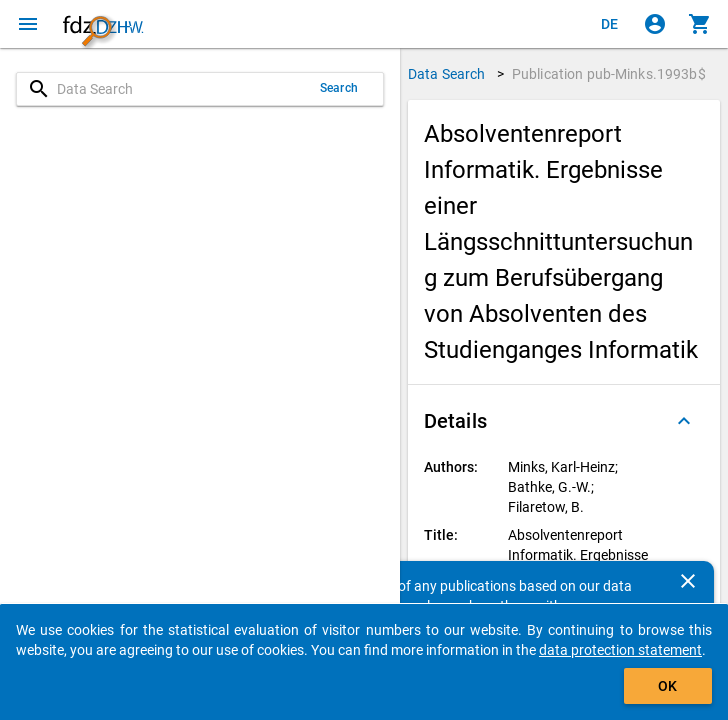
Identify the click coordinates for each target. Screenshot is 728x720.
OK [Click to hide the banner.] (667, 686)
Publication (609, 74)
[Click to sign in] (655, 24)
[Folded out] (684, 421)
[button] (564, 421)
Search (339, 88)
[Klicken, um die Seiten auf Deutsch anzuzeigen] (610, 24)
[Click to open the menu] (28, 24)
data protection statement (620, 650)
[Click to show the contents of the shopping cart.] (700, 24)
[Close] (688, 581)
